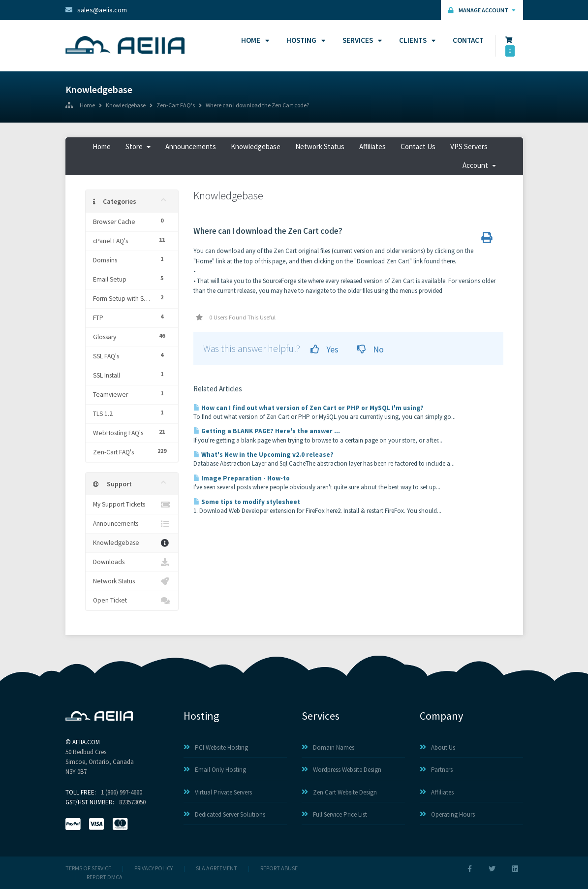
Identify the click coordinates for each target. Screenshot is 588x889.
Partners (436, 770)
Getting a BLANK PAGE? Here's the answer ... (267, 431)
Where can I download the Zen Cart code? (257, 106)
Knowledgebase (126, 106)
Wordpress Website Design (341, 770)
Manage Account (482, 10)
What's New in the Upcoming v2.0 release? (263, 455)
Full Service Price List (334, 814)
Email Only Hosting (215, 770)
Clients (416, 40)
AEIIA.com (86, 742)
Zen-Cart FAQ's (176, 106)
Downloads (132, 562)
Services (361, 40)
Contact (468, 40)
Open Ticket (132, 601)
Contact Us (418, 146)
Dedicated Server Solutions (224, 814)
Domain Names (328, 747)
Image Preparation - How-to (242, 478)
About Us (437, 747)
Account (479, 165)
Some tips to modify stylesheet (247, 502)
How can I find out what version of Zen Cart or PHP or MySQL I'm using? (309, 408)
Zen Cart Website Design (339, 792)
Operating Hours (447, 814)
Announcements (191, 146)
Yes (325, 349)
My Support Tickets (132, 505)
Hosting (304, 40)
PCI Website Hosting (216, 747)
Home (254, 40)
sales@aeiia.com (96, 10)
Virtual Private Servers (218, 792)
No (371, 349)
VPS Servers (469, 146)
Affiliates (372, 146)
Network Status (320, 146)
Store (138, 146)
